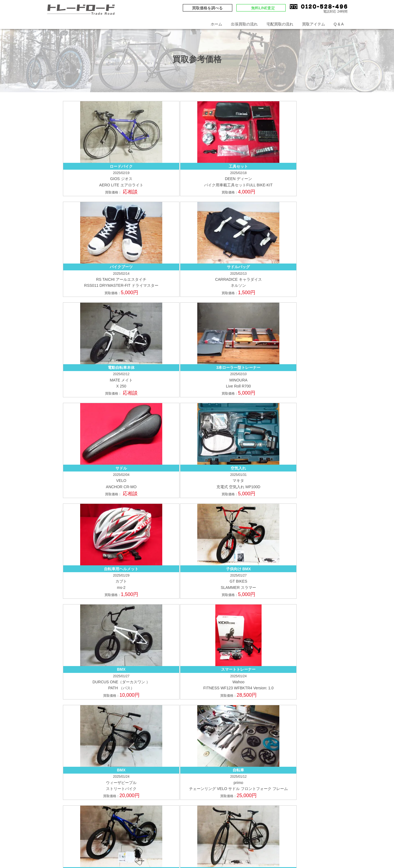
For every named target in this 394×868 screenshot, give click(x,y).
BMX (286, 730)
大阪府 (55, 729)
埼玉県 (55, 700)
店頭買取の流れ (264, 701)
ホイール (306, 739)
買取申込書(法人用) (197, 671)
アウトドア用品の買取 (200, 778)
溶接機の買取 (192, 796)
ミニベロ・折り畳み (253, 739)
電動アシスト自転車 (315, 730)
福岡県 (55, 751)
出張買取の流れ (244, 24)
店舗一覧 (301, 662)
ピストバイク (192, 739)
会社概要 (265, 632)
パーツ (285, 739)
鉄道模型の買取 (311, 778)
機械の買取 (320, 787)
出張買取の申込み (196, 662)
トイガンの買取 (194, 787)
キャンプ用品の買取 (244, 778)
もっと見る (197, 476)
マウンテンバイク (258, 730)
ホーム (216, 24)
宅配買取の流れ (280, 24)
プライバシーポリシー (304, 632)
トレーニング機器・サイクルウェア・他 (215, 748)
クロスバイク (223, 730)
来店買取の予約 (272, 662)
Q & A (339, 24)
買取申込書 (326, 662)
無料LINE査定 (263, 8)
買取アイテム (314, 24)
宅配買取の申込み (235, 662)
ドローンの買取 (229, 787)
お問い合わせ (215, 632)
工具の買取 (292, 787)
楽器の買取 (279, 778)
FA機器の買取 (263, 787)
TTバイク (220, 739)
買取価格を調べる (207, 8)
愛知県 (55, 773)
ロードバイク (192, 730)
